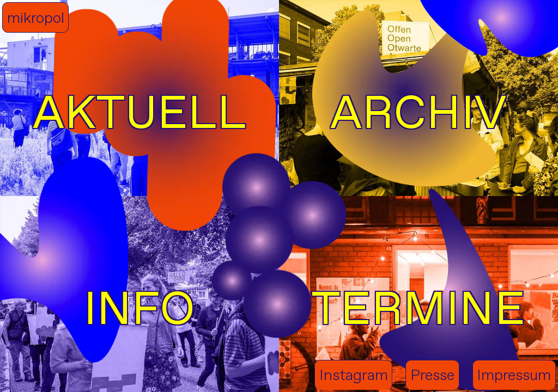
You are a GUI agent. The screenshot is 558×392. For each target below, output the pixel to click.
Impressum (514, 375)
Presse (432, 375)
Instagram (354, 375)
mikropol (36, 18)
